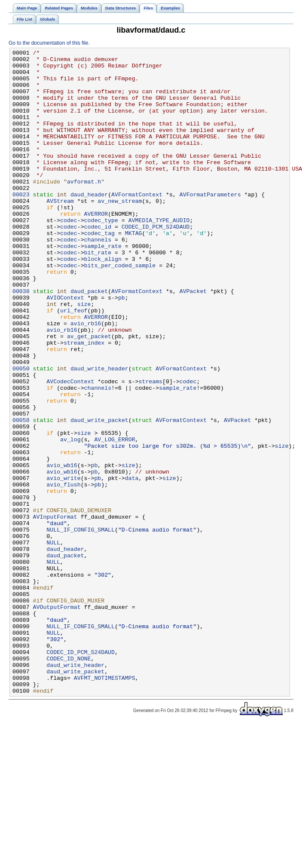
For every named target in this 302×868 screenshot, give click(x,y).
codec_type (101, 255)
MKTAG (134, 270)
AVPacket (193, 340)
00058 (21, 495)
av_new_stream (120, 232)
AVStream (60, 232)
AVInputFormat (55, 611)
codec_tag (99, 270)
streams (150, 448)
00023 (21, 224)
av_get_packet (89, 394)
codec (69, 255)
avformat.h (84, 208)
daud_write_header (99, 433)
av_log (70, 518)
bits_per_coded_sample (120, 309)
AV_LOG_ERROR (114, 518)
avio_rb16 (86, 379)
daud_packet (89, 340)
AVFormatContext (137, 224)
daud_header (89, 224)
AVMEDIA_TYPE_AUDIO (159, 255)
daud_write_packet (99, 495)
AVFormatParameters (210, 224)
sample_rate (103, 286)
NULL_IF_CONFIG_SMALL (81, 626)
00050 (21, 433)
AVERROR (96, 247)
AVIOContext (65, 348)
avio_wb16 (62, 549)
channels (98, 278)
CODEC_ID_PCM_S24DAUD (156, 263)
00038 (21, 340)
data (132, 564)
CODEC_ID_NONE (69, 781)
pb (122, 348)
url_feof (74, 363)
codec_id (98, 263)
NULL (53, 642)
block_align (103, 301)
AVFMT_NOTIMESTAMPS (105, 804)
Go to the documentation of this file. (49, 43)
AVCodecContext (70, 448)
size (84, 355)
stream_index (84, 402)
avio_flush (63, 572)
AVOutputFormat (57, 719)
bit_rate (98, 293)
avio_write (63, 564)
